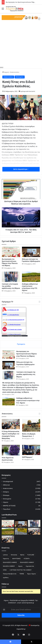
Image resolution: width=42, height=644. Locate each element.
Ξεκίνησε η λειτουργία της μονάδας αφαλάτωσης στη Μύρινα (26, 374)
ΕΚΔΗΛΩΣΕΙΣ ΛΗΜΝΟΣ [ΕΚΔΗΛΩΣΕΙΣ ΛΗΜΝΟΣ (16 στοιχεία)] (10, 562)
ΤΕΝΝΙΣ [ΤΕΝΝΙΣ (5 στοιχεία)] (22, 574)
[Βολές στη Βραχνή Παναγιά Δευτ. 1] (31, 425)
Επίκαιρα (6, 495)
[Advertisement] (21, 44)
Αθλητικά (6, 485)
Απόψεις (6, 492)
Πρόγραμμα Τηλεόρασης (15, 336)
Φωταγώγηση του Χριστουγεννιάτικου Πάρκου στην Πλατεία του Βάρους (27, 354)
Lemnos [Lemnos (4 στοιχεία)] (5, 555)
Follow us (5, 584)
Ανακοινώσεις (15, 72)
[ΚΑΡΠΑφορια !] (31, 450)
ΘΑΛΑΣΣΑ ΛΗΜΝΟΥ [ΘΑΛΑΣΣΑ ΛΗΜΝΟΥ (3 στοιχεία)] (9, 566)
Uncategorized (8, 481)
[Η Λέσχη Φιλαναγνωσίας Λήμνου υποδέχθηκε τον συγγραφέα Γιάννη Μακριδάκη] (11, 424)
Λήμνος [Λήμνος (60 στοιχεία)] (20, 566)
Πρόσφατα (21, 344)
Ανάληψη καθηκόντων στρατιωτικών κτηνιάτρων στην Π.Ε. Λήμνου (28, 401)
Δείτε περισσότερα (21, 169)
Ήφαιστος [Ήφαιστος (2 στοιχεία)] (6, 559)
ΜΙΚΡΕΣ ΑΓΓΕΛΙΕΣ (9, 506)
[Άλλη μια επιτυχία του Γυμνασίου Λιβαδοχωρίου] (31, 252)
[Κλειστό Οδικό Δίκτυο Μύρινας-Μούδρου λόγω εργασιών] (21, 531)
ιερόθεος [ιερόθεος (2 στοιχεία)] (6, 578)
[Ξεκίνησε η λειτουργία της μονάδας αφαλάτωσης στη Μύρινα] (11, 277)
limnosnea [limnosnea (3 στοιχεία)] (14, 555)
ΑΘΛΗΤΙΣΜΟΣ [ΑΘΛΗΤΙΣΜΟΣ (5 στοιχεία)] (16, 559)
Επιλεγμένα (20, 77)
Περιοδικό (7, 509)
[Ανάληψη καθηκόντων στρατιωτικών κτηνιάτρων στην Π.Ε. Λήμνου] (31, 277)
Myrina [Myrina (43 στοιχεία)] (22, 555)
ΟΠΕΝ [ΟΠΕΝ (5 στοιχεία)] (5, 570)
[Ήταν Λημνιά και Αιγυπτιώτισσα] (11, 450)
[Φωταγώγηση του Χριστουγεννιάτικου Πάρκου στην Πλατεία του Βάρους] (11, 252)
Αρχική (6, 72)
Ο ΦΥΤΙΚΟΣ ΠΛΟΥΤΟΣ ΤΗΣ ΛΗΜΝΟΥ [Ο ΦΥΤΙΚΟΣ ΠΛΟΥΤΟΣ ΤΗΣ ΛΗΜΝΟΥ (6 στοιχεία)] (21, 570)
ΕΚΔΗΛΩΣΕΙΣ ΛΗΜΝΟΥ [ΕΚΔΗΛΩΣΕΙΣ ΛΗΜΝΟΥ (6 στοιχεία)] (27, 562)
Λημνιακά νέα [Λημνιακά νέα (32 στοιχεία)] (30, 566)
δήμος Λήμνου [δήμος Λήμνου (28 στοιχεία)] (32, 574)
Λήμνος (6, 502)
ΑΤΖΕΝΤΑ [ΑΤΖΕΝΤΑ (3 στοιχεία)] (27, 559)
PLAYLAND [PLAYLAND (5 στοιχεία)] (31, 555)
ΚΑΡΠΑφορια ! (27, 457)
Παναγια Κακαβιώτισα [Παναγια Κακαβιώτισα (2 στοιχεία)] (10, 574)
